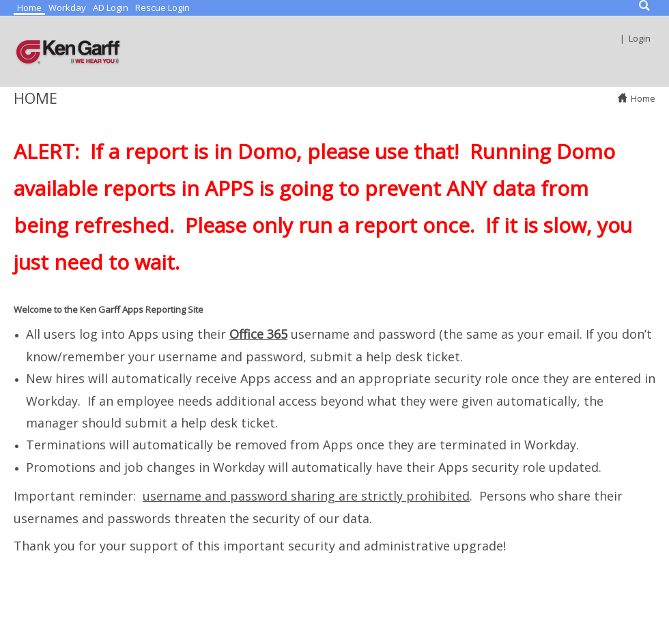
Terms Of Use (376, 619)
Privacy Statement (285, 619)
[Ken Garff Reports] (69, 51)
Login (640, 38)
